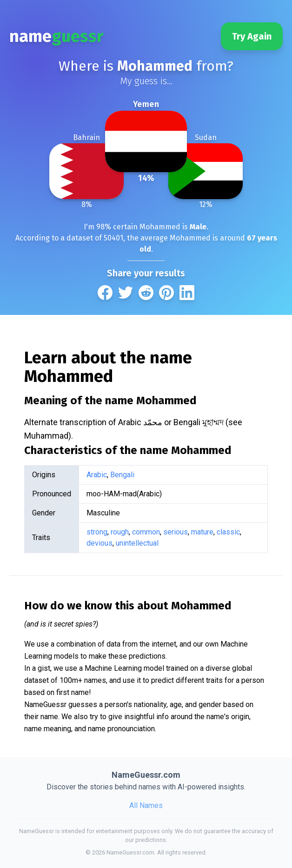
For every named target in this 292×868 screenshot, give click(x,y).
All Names (146, 805)
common (146, 532)
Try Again (252, 36)
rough (120, 532)
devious (100, 543)
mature (202, 532)
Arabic (97, 475)
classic (228, 532)
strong (97, 532)
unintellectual (137, 543)
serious (176, 532)
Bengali (122, 475)
